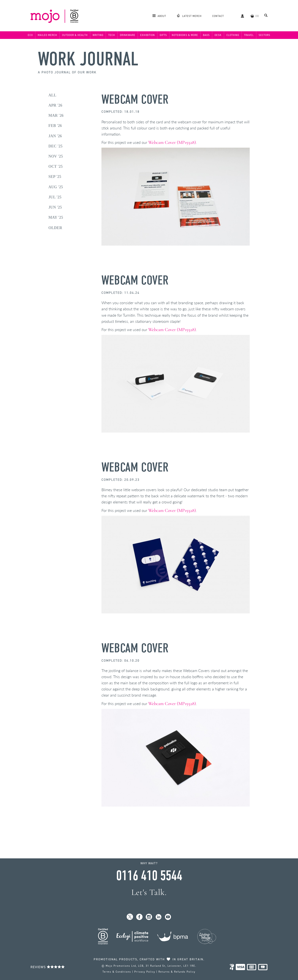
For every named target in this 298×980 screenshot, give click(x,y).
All (53, 95)
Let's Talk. (149, 892)
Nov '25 (56, 156)
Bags (206, 35)
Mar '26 (56, 115)
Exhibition (148, 35)
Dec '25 (55, 146)
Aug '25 (56, 187)
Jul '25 (55, 197)
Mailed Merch (47, 35)
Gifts (163, 35)
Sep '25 (55, 177)
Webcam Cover (135, 100)
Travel (249, 35)
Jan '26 (55, 136)
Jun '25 (55, 207)
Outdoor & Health (75, 35)
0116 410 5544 (149, 876)
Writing (98, 35)
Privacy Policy (145, 972)
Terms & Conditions (117, 972)
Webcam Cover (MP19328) (172, 142)
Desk (218, 35)
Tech (112, 35)
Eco (30, 35)
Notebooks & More (185, 35)
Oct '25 (56, 166)
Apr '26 (55, 105)
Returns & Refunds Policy (177, 972)
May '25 (56, 217)
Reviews (48, 967)
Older (55, 228)
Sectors (264, 35)
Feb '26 (55, 126)
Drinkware (128, 35)
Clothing (233, 35)
